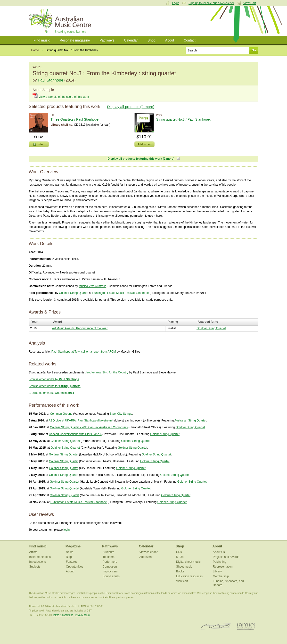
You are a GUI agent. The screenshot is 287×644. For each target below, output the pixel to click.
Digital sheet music (188, 562)
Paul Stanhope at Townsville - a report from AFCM (84, 352)
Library (217, 571)
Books (180, 571)
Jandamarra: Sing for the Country (107, 372)
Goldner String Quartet (74, 293)
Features (72, 562)
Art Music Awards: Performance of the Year (80, 328)
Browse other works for (54, 386)
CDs (179, 552)
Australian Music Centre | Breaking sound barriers (61, 21)
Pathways (107, 40)
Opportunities (75, 567)
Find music (42, 40)
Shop (152, 40)
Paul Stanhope (51, 80)
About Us (219, 552)
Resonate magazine (75, 40)
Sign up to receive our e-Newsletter (211, 3)
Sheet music (184, 567)
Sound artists (111, 576)
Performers (110, 562)
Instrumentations (40, 557)
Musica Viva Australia (92, 286)
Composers (110, 567)
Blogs (70, 557)
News (70, 552)
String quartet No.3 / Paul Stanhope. (184, 119)
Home (35, 50)
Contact (189, 40)
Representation (223, 567)
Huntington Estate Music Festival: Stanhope (120, 293)
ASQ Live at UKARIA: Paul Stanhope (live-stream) (81, 421)
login (67, 530)
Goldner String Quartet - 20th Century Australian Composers (89, 427)
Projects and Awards (226, 557)
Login (176, 3)
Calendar (131, 40)
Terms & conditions (63, 615)
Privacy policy (82, 615)
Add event (146, 557)
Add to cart (145, 144)
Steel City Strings (121, 414)
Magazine (73, 546)
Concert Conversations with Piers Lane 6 (75, 434)
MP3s (180, 557)
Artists (33, 552)
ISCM (216, 626)
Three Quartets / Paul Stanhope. (75, 119)
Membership (221, 576)
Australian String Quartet (190, 421)
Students (108, 552)
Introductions (37, 562)
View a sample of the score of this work (64, 97)
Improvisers (110, 571)
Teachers (109, 557)
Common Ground (61, 414)
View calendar (148, 552)
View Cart (250, 3)
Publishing (219, 562)
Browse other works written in (51, 393)
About (170, 40)
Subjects (35, 567)
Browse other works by (54, 379)
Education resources (189, 576)
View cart (182, 581)
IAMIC (246, 626)
